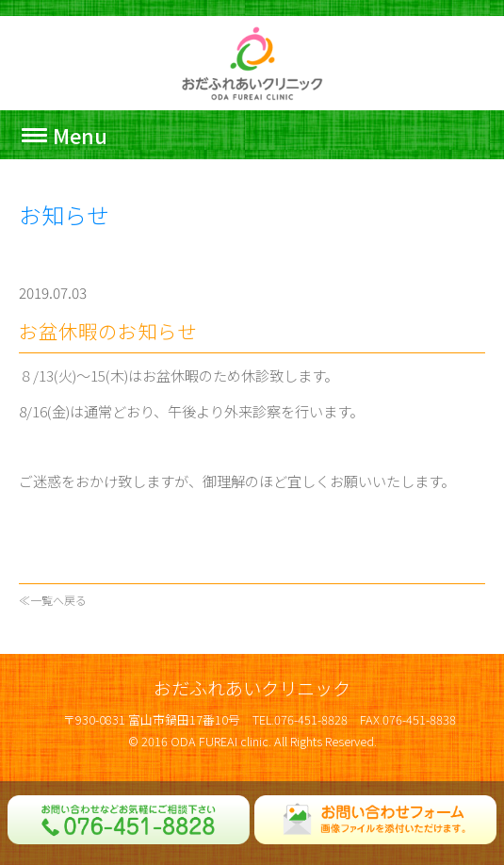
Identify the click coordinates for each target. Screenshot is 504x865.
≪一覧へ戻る (53, 600)
